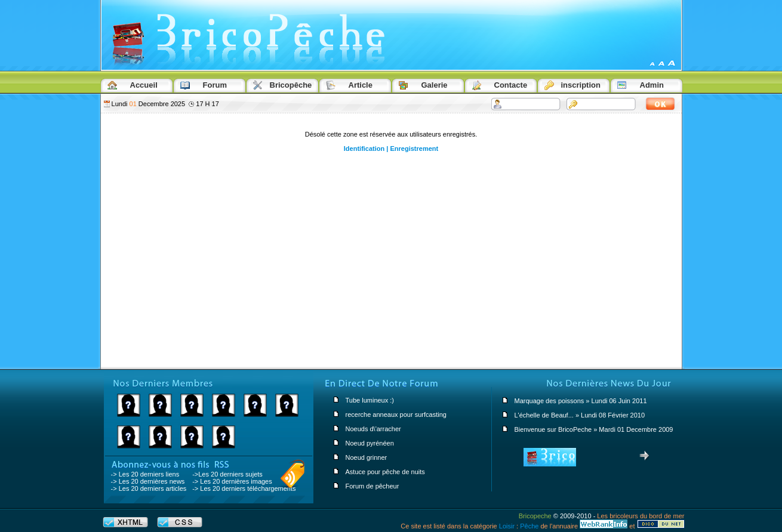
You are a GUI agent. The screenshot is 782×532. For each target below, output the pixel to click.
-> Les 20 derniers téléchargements (244, 488)
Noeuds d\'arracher (373, 429)
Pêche (529, 526)
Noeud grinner (367, 457)
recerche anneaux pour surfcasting (396, 415)
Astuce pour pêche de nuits (385, 472)
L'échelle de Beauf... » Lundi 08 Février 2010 (580, 415)
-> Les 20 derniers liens (145, 474)
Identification (364, 149)
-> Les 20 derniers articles (149, 488)
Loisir (507, 526)
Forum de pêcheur (372, 486)
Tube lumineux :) (370, 400)
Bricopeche (535, 516)
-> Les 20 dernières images (232, 481)
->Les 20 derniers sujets (227, 474)
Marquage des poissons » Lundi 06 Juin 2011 (581, 401)
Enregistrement (414, 149)
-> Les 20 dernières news (148, 481)
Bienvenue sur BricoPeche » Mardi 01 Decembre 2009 (594, 429)
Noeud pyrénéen (370, 443)
